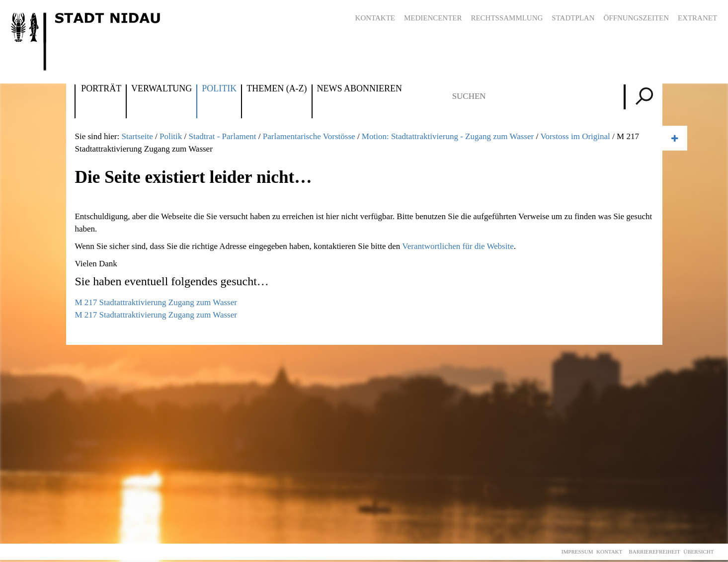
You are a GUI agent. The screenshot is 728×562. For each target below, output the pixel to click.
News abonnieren (360, 89)
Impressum (577, 552)
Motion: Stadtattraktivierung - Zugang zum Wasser (448, 136)
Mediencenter (433, 18)
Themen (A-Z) (277, 89)
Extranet (697, 18)
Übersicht (698, 552)
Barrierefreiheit (654, 552)
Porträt (101, 89)
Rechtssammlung (507, 18)
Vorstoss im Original (575, 136)
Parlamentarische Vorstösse (309, 136)
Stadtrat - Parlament (223, 136)
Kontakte (375, 18)
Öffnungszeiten (636, 18)
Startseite (137, 136)
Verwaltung (162, 89)
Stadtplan (573, 18)
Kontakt (609, 552)
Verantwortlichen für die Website (458, 246)
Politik (219, 89)
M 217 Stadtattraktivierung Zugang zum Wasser (156, 302)
